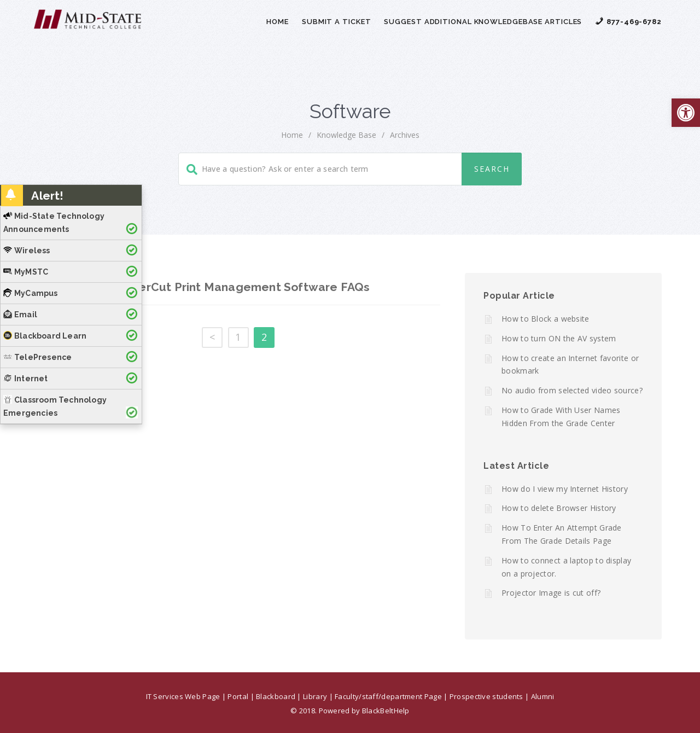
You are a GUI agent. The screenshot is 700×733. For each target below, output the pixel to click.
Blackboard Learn (45, 336)
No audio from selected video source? (572, 390)
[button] (686, 113)
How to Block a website (546, 319)
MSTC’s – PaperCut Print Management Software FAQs (217, 287)
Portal (238, 696)
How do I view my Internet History (565, 489)
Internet (26, 379)
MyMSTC (26, 272)
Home (278, 22)
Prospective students (486, 696)
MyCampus (31, 293)
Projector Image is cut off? (551, 593)
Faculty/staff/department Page (388, 696)
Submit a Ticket (337, 22)
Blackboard (276, 696)
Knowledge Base (346, 135)
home (292, 135)
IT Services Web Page (183, 696)
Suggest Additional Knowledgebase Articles (483, 22)
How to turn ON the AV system (559, 338)
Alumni (543, 696)
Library (315, 696)
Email (20, 315)
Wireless (27, 251)
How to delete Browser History (559, 508)
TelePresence (37, 357)
